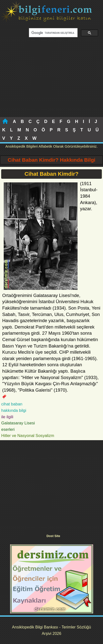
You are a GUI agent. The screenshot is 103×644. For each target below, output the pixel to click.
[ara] (53, 33)
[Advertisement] (51, 80)
